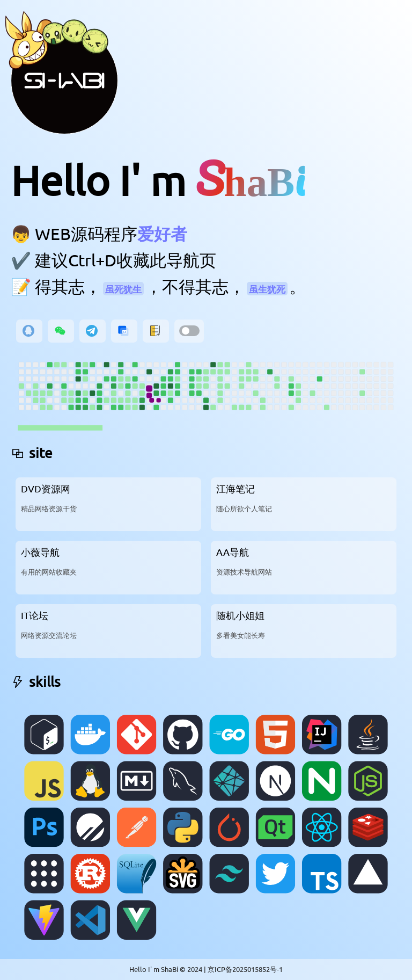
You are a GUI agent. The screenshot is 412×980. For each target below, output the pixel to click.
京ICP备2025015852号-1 (245, 969)
